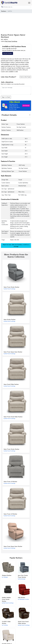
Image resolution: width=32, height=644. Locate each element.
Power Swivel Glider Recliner (13, 417)
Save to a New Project (25, 77)
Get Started (26, 106)
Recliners (4, 11)
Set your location (8, 53)
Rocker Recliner (10, 320)
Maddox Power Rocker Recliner (6, 599)
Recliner (7, 575)
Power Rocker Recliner (12, 287)
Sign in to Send (6, 97)
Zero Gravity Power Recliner (23, 576)
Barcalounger (22, 579)
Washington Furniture (24, 599)
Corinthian (6, 625)
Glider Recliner (6, 623)
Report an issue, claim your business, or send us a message (16, 245)
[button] (30, 3)
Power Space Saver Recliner (13, 352)
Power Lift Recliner (10, 482)
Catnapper (6, 577)
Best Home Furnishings (11, 41)
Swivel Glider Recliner (11, 384)
